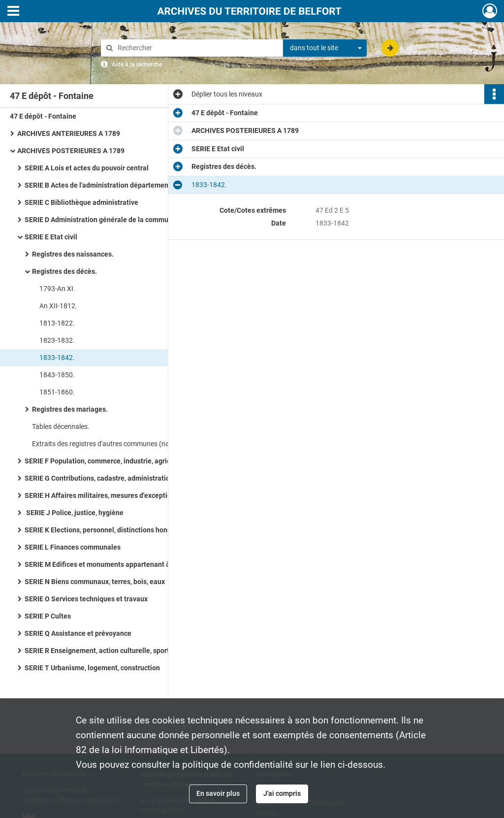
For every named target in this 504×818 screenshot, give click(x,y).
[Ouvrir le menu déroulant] (13, 12)
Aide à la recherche (137, 65)
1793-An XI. (57, 289)
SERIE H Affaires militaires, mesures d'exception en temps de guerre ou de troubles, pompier (123, 495)
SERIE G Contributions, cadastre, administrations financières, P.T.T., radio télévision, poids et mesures (123, 478)
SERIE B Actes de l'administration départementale (103, 185)
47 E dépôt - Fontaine (43, 116)
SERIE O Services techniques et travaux (86, 599)
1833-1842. (57, 358)
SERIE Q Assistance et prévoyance (78, 633)
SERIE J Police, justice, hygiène (74, 513)
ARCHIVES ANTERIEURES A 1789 (69, 133)
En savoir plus (218, 793)
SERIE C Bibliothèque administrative (81, 202)
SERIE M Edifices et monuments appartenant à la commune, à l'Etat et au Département (123, 564)
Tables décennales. (61, 426)
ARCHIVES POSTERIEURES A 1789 (71, 151)
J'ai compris (282, 793)
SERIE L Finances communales (73, 547)
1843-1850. (57, 375)
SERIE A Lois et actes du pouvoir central (87, 168)
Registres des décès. (64, 271)
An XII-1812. (58, 306)
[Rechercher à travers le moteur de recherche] (197, 48)
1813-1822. (57, 323)
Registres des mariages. (70, 409)
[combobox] (325, 48)
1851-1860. (57, 392)
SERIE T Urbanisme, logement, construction (92, 668)
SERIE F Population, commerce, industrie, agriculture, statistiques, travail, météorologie (123, 461)
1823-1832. (57, 340)
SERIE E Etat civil (51, 237)
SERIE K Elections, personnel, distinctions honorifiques (110, 530)
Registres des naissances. (73, 254)
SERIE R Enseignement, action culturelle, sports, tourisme (114, 651)
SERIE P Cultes (48, 616)
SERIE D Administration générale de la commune (100, 220)
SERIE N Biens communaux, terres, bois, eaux (95, 582)
